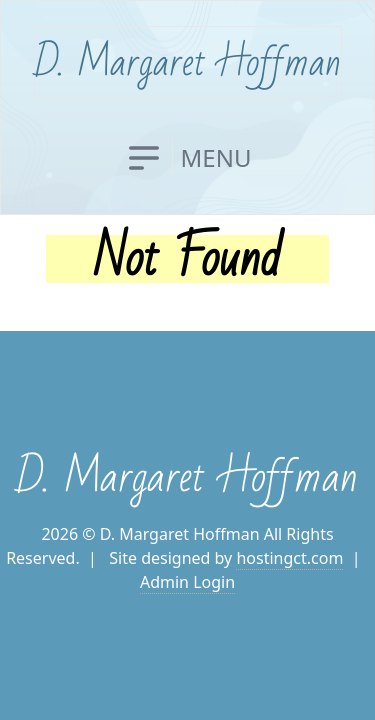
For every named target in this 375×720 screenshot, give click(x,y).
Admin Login (187, 582)
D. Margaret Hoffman (188, 62)
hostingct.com (289, 558)
